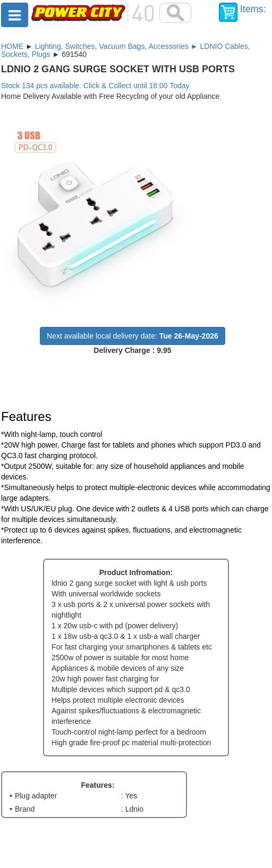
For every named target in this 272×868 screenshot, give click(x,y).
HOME (12, 46)
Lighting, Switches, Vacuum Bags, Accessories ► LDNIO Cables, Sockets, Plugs (126, 50)
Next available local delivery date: (133, 336)
